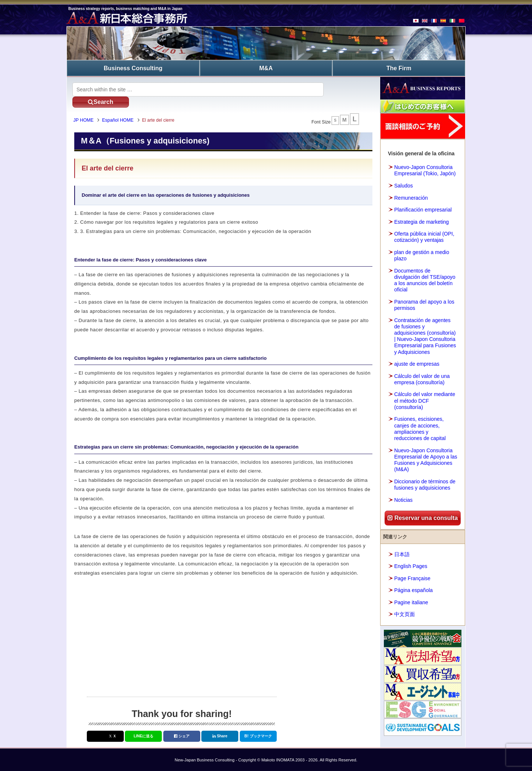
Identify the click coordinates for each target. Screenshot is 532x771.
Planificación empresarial (423, 209)
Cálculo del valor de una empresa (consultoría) (422, 378)
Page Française (412, 577)
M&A (266, 67)
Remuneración (411, 197)
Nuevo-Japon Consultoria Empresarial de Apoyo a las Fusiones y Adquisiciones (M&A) (426, 459)
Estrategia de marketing (422, 221)
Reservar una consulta (423, 517)
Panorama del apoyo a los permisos (424, 304)
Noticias (403, 499)
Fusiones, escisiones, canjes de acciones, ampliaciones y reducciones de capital (420, 428)
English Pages (411, 565)
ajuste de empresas (417, 363)
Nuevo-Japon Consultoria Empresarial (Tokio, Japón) (425, 170)
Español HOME (121, 110)
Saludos (404, 185)
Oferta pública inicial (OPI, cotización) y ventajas (424, 236)
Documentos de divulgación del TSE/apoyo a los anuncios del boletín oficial (425, 279)
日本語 (402, 553)
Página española (413, 589)
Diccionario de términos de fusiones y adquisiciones (425, 483)
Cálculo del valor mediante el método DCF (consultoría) (425, 400)
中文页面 (405, 613)
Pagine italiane (411, 601)
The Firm (399, 67)
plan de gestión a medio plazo (422, 254)
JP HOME (86, 110)
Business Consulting (133, 67)
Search (347, 88)
